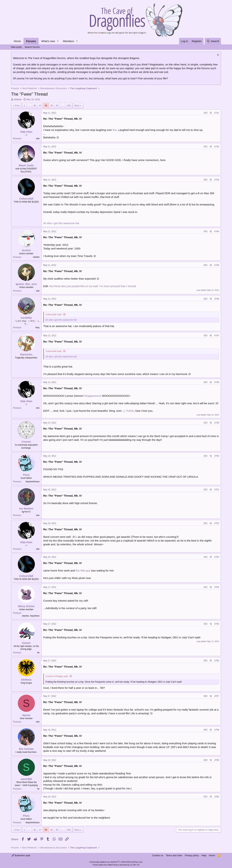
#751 (217, 490)
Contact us (158, 855)
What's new (48, 41)
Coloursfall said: (54, 314)
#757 (217, 696)
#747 (217, 336)
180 (69, 105)
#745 (217, 265)
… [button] (29, 105)
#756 (217, 661)
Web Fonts (113, 865)
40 (57, 105)
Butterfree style (21, 855)
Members (69, 41)
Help (204, 855)
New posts (16, 47)
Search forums (32, 47)
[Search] (213, 41)
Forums (31, 41)
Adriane (18, 99)
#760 (217, 797)
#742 (217, 147)
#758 (217, 730)
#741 (217, 113)
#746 (217, 299)
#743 (217, 180)
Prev (17, 105)
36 (35, 105)
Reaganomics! (93, 396)
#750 (217, 456)
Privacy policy (192, 855)
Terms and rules (174, 855)
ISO (206, 113)
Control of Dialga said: (57, 676)
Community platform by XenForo (116, 862)
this (115, 130)
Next (77, 105)
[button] (58, 41)
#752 (217, 523)
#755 (217, 624)
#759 (217, 760)
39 (51, 105)
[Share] (211, 113)
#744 (217, 231)
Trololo (130, 411)
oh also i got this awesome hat (61, 223)
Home (17, 41)
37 (40, 105)
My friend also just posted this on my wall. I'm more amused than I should (93, 286)
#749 (217, 423)
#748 (217, 382)
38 (46, 105)
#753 (217, 557)
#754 (217, 587)
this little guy (83, 570)
